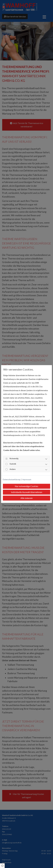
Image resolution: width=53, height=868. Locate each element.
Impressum (27, 480)
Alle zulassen (27, 498)
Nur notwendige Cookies (26, 486)
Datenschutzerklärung (12, 480)
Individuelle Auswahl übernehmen (27, 492)
